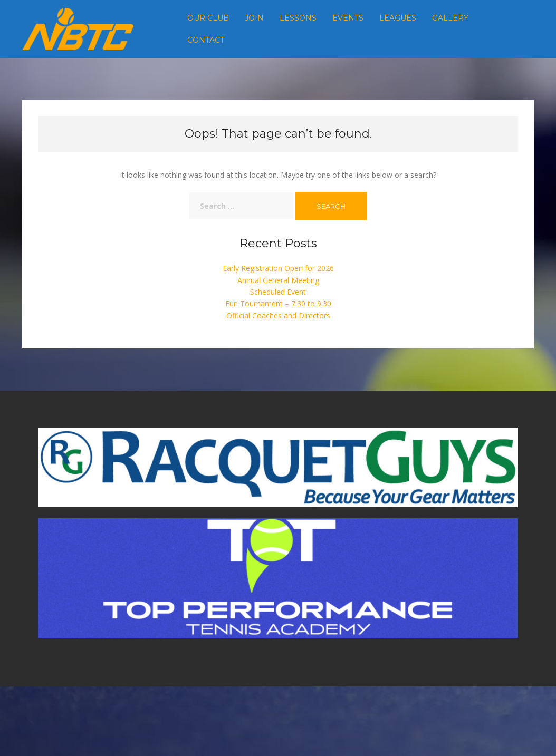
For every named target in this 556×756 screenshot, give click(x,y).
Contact (206, 40)
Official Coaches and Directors (278, 316)
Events (348, 18)
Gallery (450, 18)
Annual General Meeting (278, 280)
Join (254, 18)
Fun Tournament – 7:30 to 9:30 (278, 303)
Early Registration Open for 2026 (278, 268)
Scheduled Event (278, 292)
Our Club (208, 18)
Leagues (398, 18)
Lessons (298, 18)
